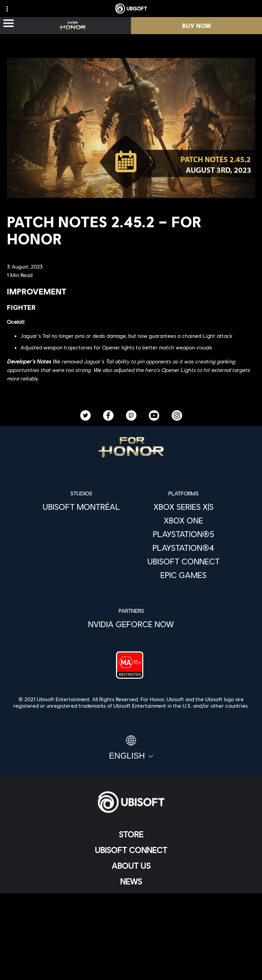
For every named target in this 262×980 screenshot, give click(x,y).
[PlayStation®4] (184, 548)
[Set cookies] (131, 968)
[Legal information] (131, 957)
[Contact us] (131, 923)
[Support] (131, 897)
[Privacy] (131, 934)
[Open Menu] (9, 24)
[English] (131, 748)
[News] (131, 881)
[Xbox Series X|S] (184, 507)
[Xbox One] (184, 520)
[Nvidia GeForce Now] (131, 624)
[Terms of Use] (131, 945)
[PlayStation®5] (184, 534)
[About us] (131, 866)
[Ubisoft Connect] (131, 850)
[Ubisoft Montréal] (81, 507)
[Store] (131, 834)
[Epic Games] (184, 575)
